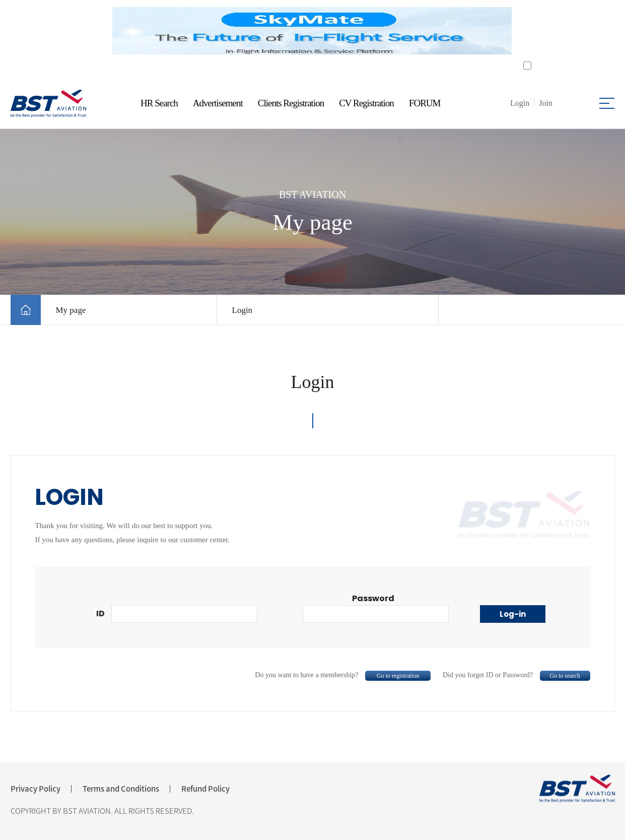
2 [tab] (319, 68)
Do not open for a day (567, 66)
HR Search (159, 103)
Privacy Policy (36, 789)
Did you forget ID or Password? (516, 675)
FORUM (425, 103)
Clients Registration (291, 103)
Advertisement (218, 103)
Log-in (513, 614)
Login (242, 310)
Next (526, 31)
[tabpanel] (312, 31)
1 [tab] (306, 68)
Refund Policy (205, 789)
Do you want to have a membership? (343, 675)
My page (71, 310)
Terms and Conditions (121, 789)
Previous (100, 31)
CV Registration (366, 103)
